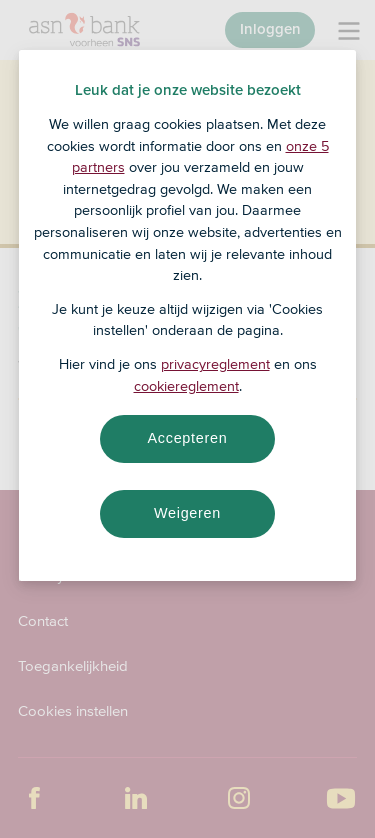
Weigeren (187, 513)
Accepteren (188, 438)
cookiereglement (186, 386)
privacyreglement (215, 364)
